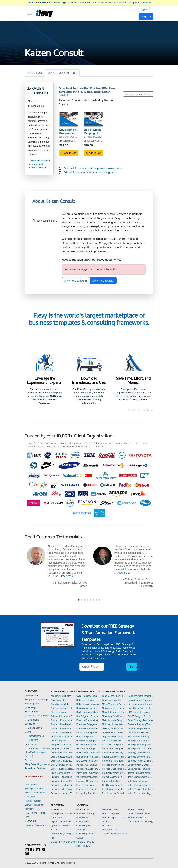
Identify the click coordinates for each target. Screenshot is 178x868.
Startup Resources (137, 818)
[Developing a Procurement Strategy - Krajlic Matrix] (69, 119)
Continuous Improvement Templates (63, 753)
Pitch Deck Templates (113, 745)
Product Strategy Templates (114, 773)
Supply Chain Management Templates (141, 765)
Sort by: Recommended (137, 94)
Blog (27, 817)
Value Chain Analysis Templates (141, 785)
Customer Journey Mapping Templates (63, 781)
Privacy (43, 813)
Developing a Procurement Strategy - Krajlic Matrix (68, 135)
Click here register (103, 281)
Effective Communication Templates (88, 720)
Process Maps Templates (114, 769)
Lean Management (111, 813)
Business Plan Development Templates (63, 724)
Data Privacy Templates (88, 704)
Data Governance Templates (88, 700)
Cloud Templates (59, 741)
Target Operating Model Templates (141, 773)
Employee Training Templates (88, 728)
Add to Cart (69, 153)
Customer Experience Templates (63, 777)
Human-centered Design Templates (88, 757)
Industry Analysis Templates (88, 769)
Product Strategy (136, 809)
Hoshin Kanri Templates (88, 753)
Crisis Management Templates (63, 773)
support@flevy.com (34, 825)
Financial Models (35, 736)
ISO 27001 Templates (87, 761)
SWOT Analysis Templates (141, 716)
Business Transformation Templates (63, 732)
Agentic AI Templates (61, 696)
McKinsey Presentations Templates (114, 724)
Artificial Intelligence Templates (63, 708)
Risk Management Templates (141, 704)
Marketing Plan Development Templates (114, 716)
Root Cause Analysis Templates (141, 708)
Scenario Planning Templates (141, 724)
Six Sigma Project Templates (141, 732)
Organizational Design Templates (114, 737)
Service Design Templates (141, 728)
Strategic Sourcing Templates (141, 749)
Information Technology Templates (88, 773)
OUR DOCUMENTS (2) (62, 73)
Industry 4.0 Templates (88, 765)
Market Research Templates (114, 712)
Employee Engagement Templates (88, 724)
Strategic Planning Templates (141, 745)
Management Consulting (63, 842)
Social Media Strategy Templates (141, 737)
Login (144, 10)
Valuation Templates (138, 781)
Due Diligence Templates (88, 716)
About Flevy (31, 785)
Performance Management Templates (114, 741)
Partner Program (33, 801)
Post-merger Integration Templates (114, 749)
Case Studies (83, 822)
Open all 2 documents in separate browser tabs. (93, 168)
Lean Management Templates (114, 696)
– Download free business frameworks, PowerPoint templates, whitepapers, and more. (89, 3)
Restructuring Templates (140, 700)
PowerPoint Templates (37, 748)
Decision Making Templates (88, 708)
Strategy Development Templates (141, 757)
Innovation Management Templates (88, 777)
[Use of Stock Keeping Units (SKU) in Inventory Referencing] (94, 119)
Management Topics (35, 789)
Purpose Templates (112, 781)
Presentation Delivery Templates (114, 753)
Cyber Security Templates (88, 696)
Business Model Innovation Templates (63, 720)
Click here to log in (75, 281)
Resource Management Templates (141, 696)
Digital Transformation (37, 716)
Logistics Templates (112, 700)
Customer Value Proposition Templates (63, 789)
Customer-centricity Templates (63, 793)
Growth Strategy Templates (88, 745)
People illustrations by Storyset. (141, 410)
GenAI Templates (85, 737)
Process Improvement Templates (114, 765)
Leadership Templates (87, 793)
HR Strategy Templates (88, 749)
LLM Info (106, 826)
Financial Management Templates (88, 732)
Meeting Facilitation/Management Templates (114, 728)
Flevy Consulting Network (37, 764)
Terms (34, 813)
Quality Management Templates (114, 785)
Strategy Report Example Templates (141, 761)
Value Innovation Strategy (140, 822)
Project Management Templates (114, 777)
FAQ (27, 813)
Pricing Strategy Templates (114, 757)
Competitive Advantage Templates (63, 745)
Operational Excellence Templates (114, 732)
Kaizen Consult (70, 141)
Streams (29, 760)
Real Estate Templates (113, 789)
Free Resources (110, 809)
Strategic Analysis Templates (141, 741)
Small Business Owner (139, 813)
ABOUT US (35, 73)
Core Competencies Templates (63, 757)
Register (146, 16)
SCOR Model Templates (140, 712)
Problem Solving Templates (114, 761)
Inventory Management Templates (88, 781)
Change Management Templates (63, 737)
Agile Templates (58, 700)
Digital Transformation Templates (88, 712)
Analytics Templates (60, 704)
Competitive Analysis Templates (63, 749)
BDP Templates (58, 712)
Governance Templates (88, 741)
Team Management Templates (141, 777)
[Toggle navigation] (30, 13)
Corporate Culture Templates (63, 761)
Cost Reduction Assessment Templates (63, 769)
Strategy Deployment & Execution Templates (141, 753)
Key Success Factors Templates (88, 789)
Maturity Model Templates (114, 720)
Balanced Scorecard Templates (63, 716)
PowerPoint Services (35, 768)
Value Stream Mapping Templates (141, 793)
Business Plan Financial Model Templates (63, 728)
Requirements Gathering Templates (114, 793)
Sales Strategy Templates (140, 720)
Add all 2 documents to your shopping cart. (90, 172)
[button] (79, 600)
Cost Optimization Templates (63, 765)
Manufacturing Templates (114, 708)
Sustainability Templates (140, 769)
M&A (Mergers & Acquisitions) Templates (114, 704)
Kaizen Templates (85, 785)
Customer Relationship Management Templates (63, 785)
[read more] (68, 576)
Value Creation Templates (140, 789)
